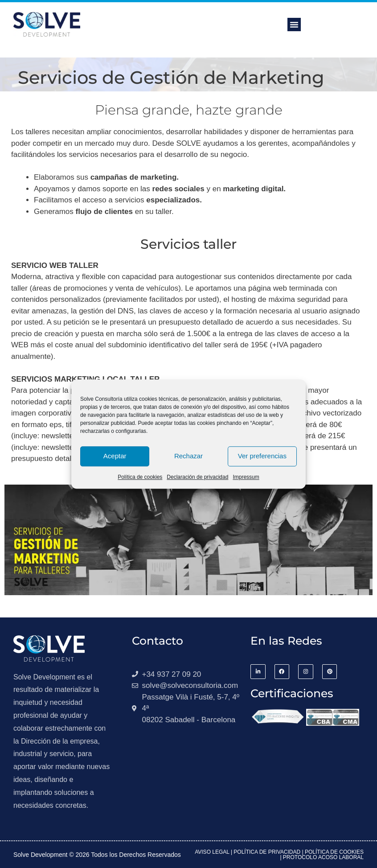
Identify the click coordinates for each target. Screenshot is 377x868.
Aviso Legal (212, 852)
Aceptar (115, 456)
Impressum (246, 477)
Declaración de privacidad (197, 477)
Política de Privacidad (267, 852)
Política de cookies (140, 477)
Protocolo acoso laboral (323, 857)
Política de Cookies (334, 852)
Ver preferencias (262, 456)
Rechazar (188, 456)
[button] (294, 25)
